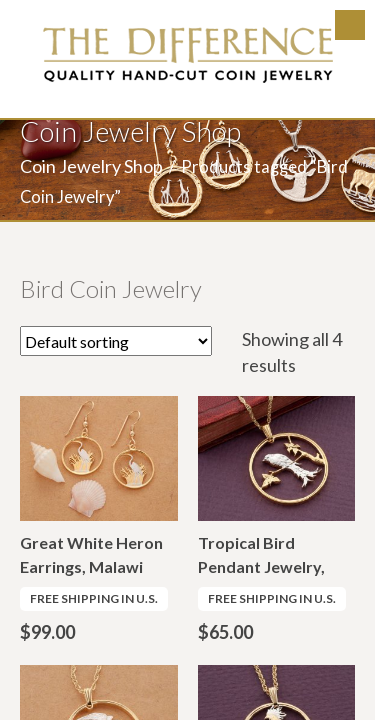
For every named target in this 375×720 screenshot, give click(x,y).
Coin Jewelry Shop (91, 166)
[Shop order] (116, 341)
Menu (350, 25)
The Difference (188, 55)
